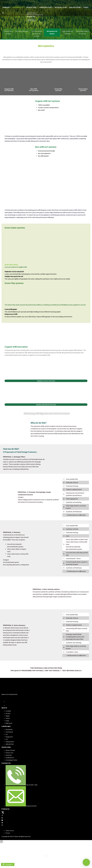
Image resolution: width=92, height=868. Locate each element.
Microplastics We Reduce (52, 32)
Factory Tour (9, 753)
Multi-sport (9, 723)
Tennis (8, 718)
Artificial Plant (61, 7)
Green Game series (11, 265)
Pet (7, 739)
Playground (9, 737)
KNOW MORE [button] (31, 20)
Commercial (9, 732)
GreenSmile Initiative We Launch (82, 32)
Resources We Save (22, 31)
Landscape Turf (46, 7)
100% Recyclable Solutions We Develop (37, 34)
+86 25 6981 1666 (32, 785)
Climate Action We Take (8, 32)
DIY (7, 734)
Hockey (8, 713)
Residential (9, 729)
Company (6, 7)
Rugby (8, 716)
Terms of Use (10, 831)
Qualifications (75, 7)
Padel (7, 721)
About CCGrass (10, 750)
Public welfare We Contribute (67, 32)
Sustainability (19, 7)
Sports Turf (32, 7)
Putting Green (10, 742)
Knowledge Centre (11, 760)
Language (8, 864)
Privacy (8, 833)
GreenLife (9, 755)
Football (8, 711)
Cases (86, 7)
